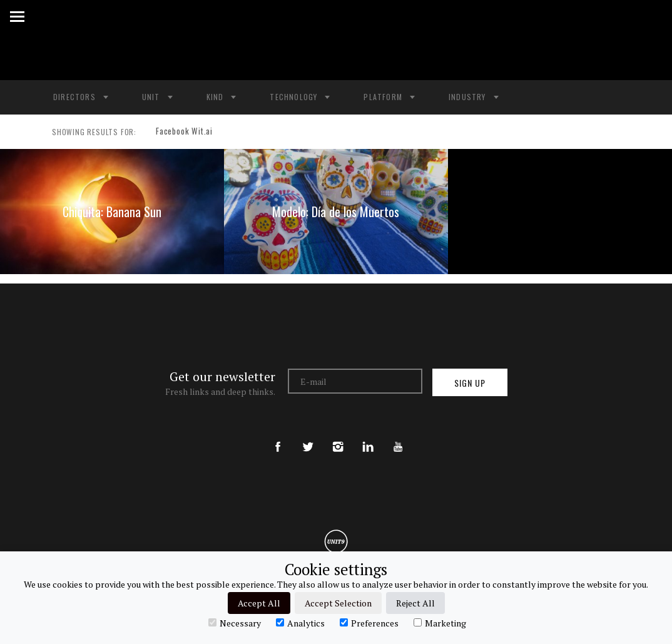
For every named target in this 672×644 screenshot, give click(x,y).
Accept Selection (338, 603)
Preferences (369, 623)
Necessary (235, 623)
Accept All (259, 603)
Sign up (470, 383)
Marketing (440, 623)
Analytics (300, 623)
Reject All (415, 603)
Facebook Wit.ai (180, 132)
